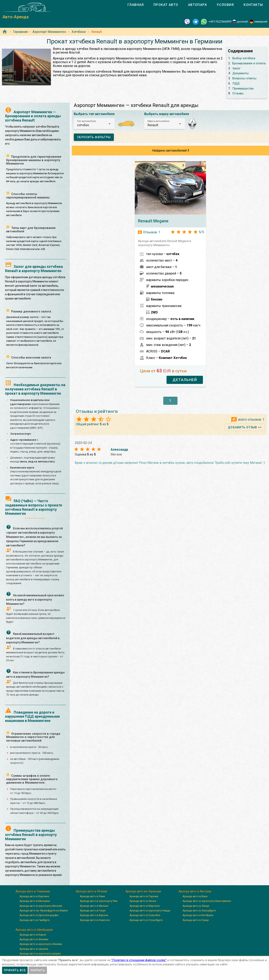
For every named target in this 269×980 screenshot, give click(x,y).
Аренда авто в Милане (94, 906)
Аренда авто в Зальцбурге (199, 911)
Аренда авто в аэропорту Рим (99, 901)
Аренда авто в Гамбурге (35, 920)
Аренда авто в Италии (91, 891)
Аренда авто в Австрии (195, 891)
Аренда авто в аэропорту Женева (41, 944)
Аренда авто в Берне (33, 935)
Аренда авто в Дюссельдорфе (39, 915)
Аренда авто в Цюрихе (34, 949)
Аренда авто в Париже (144, 896)
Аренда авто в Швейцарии (34, 930)
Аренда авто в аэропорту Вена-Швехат (207, 901)
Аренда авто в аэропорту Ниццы (150, 911)
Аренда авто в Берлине (34, 896)
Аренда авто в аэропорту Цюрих (40, 954)
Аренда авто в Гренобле (145, 915)
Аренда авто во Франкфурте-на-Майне (44, 911)
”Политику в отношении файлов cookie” (139, 960)
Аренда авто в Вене (195, 896)
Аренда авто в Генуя (93, 911)
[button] (94, 124)
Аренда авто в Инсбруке (198, 915)
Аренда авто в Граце (196, 920)
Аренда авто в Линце (196, 906)
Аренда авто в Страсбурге (146, 920)
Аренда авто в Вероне (94, 915)
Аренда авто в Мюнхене (35, 901)
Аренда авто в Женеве (34, 939)
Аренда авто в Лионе (143, 901)
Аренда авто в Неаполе (95, 920)
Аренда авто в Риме (92, 896)
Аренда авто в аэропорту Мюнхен (41, 906)
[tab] (136, 5)
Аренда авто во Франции (143, 891)
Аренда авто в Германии (33, 891)
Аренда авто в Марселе (145, 906)
